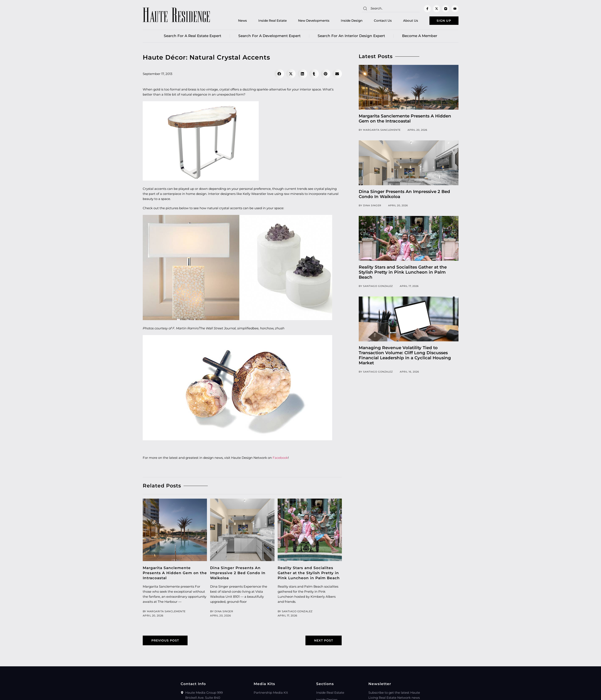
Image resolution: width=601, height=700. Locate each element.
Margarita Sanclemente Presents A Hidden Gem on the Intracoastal (175, 574)
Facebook (280, 459)
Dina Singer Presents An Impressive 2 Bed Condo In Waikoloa (238, 574)
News (236, 21)
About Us (404, 21)
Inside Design (345, 21)
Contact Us (376, 21)
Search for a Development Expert (269, 37)
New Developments (307, 21)
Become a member (420, 37)
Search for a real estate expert (193, 37)
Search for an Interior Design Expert (351, 37)
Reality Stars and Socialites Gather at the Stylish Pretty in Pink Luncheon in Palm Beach (309, 574)
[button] (279, 75)
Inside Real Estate (266, 21)
